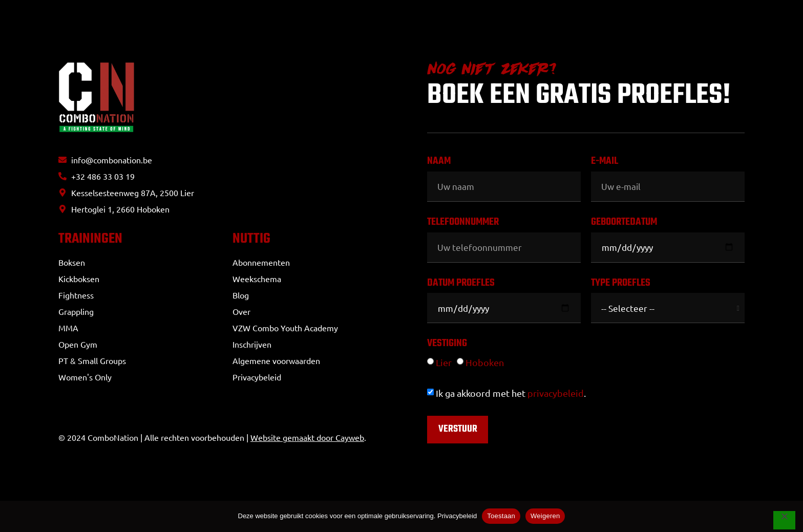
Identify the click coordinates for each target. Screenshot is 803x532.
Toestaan (501, 516)
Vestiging (447, 345)
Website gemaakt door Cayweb (307, 440)
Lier (444, 362)
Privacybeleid (457, 516)
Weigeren (545, 516)
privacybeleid (556, 393)
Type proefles (621, 284)
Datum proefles (461, 284)
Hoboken (485, 362)
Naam (439, 163)
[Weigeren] (783, 521)
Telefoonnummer (463, 224)
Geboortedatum (624, 224)
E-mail (605, 163)
